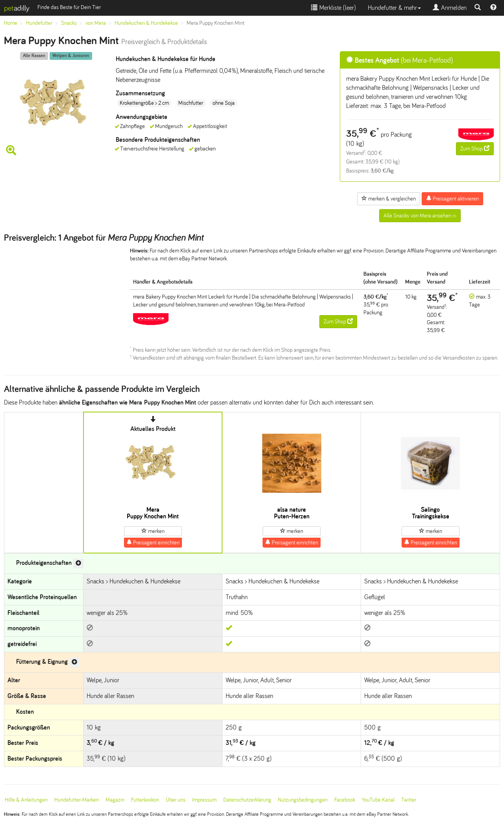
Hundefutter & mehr (394, 8)
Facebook (345, 800)
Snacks (69, 23)
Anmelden (450, 8)
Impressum (204, 800)
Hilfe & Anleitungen (26, 800)
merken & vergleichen (389, 199)
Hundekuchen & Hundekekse (146, 23)
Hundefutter (39, 23)
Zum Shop (475, 149)
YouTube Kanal (378, 800)
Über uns (176, 800)
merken (153, 531)
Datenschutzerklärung (247, 800)
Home (11, 23)
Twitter (409, 800)
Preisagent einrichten (153, 542)
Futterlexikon (145, 800)
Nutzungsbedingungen (303, 800)
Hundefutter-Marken (77, 800)
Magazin (115, 800)
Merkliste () (334, 8)
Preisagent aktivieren (452, 199)
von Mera (96, 23)
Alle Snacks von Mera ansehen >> (420, 216)
